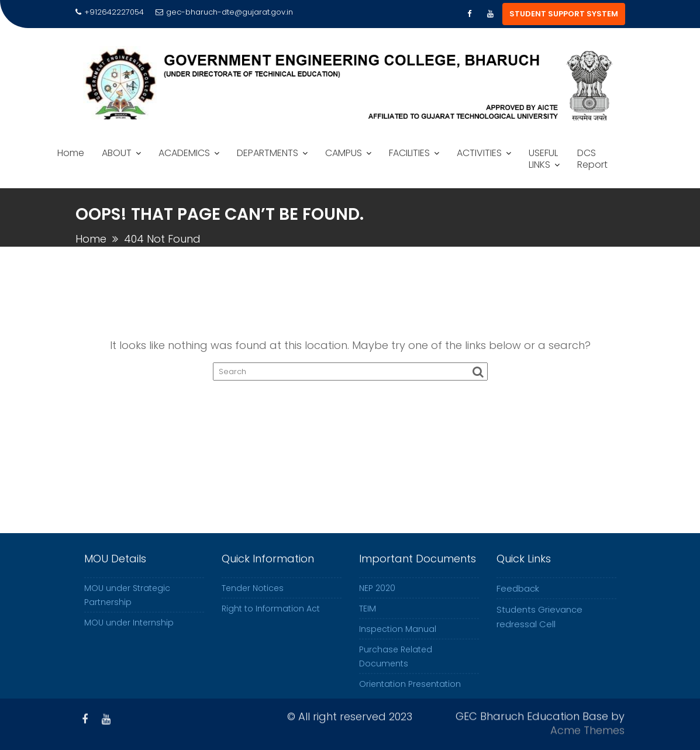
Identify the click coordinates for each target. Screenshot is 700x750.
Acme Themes (587, 727)
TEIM (368, 623)
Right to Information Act (271, 623)
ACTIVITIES (479, 153)
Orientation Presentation (410, 699)
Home (71, 153)
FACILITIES (409, 153)
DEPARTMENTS (268, 153)
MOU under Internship (129, 637)
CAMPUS (344, 153)
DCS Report (592, 159)
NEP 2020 (377, 603)
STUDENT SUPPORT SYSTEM (564, 14)
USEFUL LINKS (543, 159)
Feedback (518, 603)
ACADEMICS (184, 153)
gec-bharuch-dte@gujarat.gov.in (224, 12)
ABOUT (117, 153)
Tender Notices (253, 603)
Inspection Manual (398, 644)
